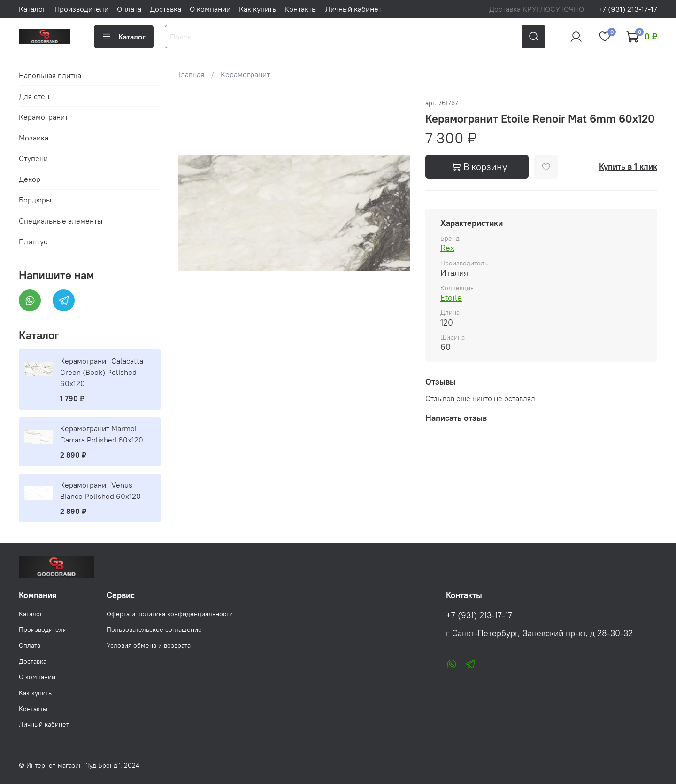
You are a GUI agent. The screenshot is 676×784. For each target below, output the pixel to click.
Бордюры (35, 200)
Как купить (257, 9)
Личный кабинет (353, 9)
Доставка (165, 9)
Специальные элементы (61, 221)
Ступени (33, 158)
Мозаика (34, 138)
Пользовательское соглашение (154, 629)
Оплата (129, 9)
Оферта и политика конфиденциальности (170, 614)
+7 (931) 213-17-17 (628, 9)
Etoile (451, 298)
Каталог (32, 9)
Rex (447, 248)
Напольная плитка (50, 75)
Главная (191, 74)
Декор (30, 179)
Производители (81, 9)
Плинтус (33, 241)
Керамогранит (245, 74)
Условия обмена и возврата (149, 645)
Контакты (301, 9)
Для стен (34, 96)
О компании (210, 9)
